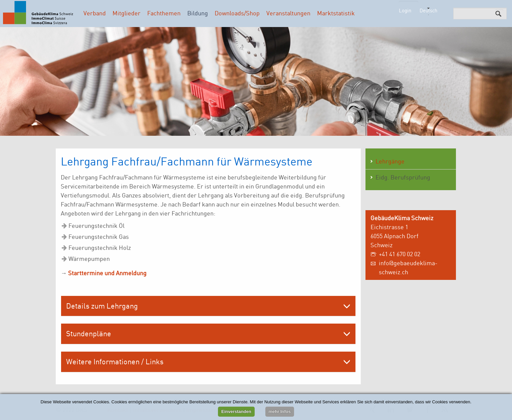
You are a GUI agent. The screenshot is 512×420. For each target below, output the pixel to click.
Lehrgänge (390, 161)
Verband (95, 13)
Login (405, 11)
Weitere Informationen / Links (115, 361)
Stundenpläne (89, 333)
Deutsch (428, 11)
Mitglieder (126, 13)
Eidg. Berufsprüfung (403, 177)
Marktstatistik (336, 13)
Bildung (198, 13)
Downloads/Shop (237, 13)
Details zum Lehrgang (102, 306)
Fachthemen (164, 13)
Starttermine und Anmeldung (107, 273)
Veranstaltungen (288, 13)
